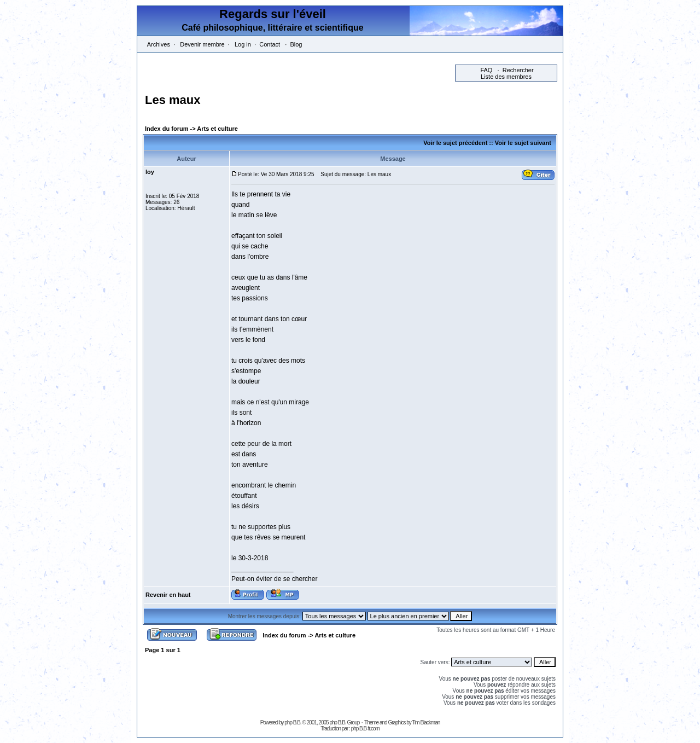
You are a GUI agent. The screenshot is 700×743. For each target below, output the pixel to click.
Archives (159, 44)
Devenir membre (202, 44)
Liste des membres (506, 77)
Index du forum (167, 129)
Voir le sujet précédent (455, 143)
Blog (296, 44)
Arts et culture (217, 129)
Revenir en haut (168, 595)
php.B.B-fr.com (365, 729)
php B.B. (293, 722)
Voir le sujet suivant (523, 143)
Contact (270, 44)
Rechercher (518, 70)
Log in (243, 44)
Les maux (173, 100)
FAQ (486, 70)
